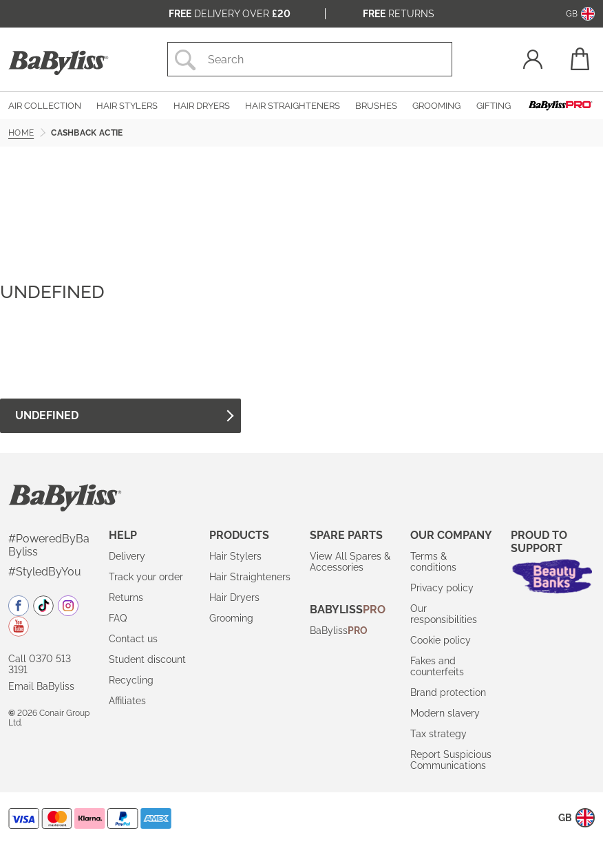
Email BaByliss (41, 686)
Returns (399, 14)
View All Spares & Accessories (350, 562)
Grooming (231, 618)
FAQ (118, 618)
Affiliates (127, 701)
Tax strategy (438, 734)
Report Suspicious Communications (451, 760)
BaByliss (339, 631)
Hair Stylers (235, 556)
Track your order (146, 577)
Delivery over (230, 14)
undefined (124, 415)
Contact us (133, 639)
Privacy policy (442, 588)
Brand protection (448, 692)
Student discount (147, 659)
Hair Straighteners (250, 577)
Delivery (127, 556)
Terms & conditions (433, 562)
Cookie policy (441, 640)
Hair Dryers (234, 597)
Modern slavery (445, 713)
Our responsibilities (444, 614)
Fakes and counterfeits (437, 666)
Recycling (131, 680)
